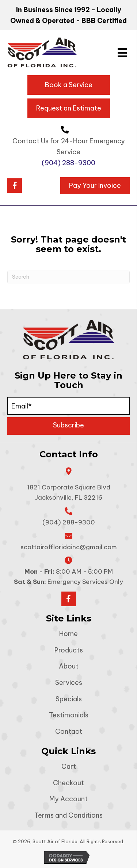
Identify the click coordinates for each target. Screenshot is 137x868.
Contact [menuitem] (69, 731)
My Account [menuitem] (68, 799)
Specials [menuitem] (69, 699)
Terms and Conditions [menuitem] (68, 815)
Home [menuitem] (68, 634)
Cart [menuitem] (69, 766)
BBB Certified (104, 21)
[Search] (68, 277)
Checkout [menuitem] (68, 783)
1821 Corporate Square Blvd (69, 492)
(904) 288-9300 (68, 163)
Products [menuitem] (69, 650)
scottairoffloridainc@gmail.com (69, 547)
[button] (15, 186)
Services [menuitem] (69, 683)
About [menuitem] (69, 666)
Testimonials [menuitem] (69, 715)
